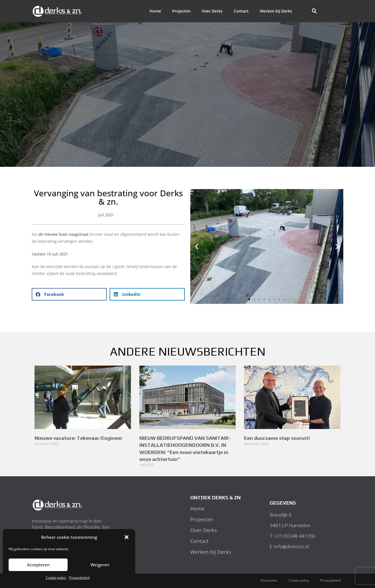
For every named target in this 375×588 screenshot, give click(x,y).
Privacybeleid (79, 578)
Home (155, 11)
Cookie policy (56, 578)
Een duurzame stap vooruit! (277, 438)
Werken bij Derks (276, 11)
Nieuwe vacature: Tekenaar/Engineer (78, 438)
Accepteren (38, 565)
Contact (241, 11)
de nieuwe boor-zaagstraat (63, 234)
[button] (127, 537)
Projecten (181, 11)
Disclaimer (269, 580)
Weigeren (100, 565)
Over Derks (212, 11)
